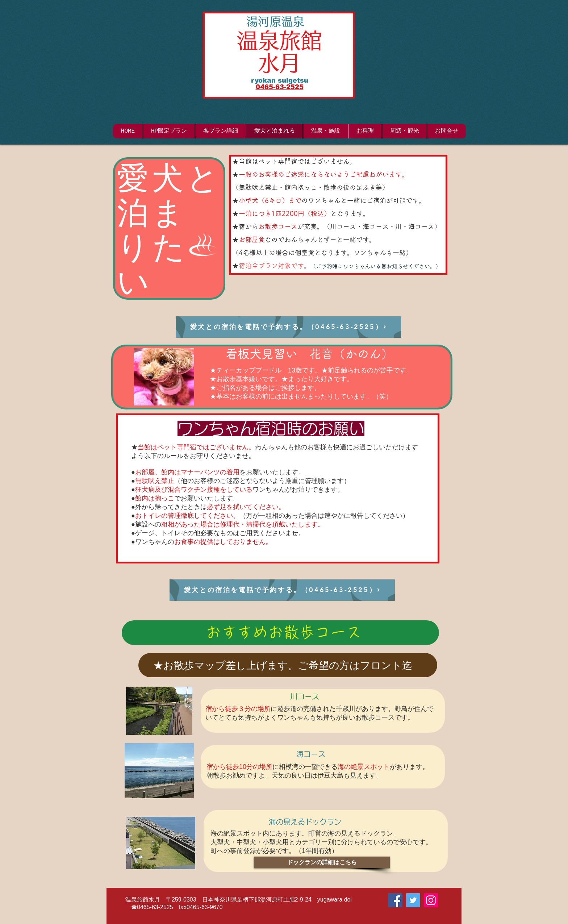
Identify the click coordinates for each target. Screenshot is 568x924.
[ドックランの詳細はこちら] (322, 862)
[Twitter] (413, 900)
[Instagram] (431, 900)
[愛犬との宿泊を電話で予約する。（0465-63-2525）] (288, 327)
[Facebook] (395, 900)
